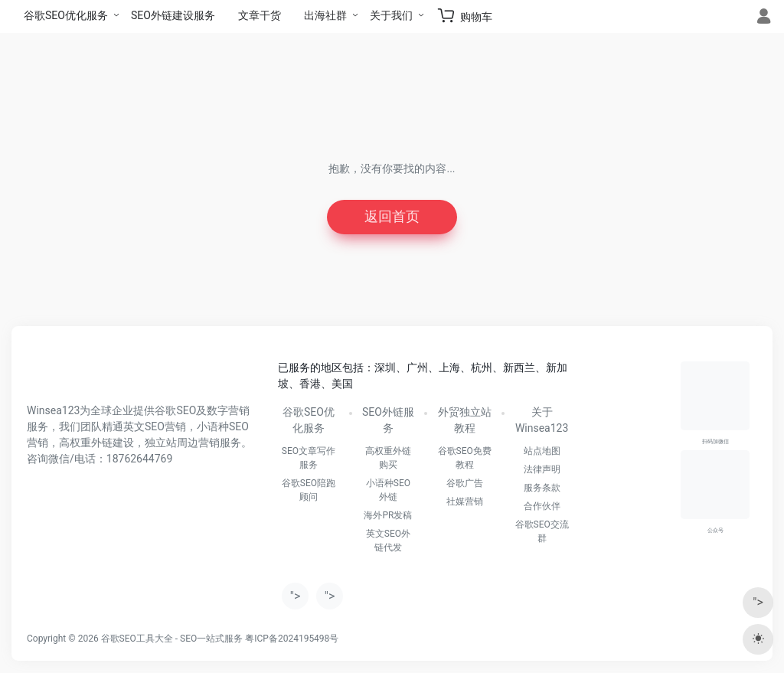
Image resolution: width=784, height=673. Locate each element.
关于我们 (391, 15)
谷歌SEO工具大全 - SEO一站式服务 (172, 639)
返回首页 (392, 217)
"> (296, 596)
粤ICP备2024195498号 (292, 639)
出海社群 (325, 15)
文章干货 (260, 15)
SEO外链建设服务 (173, 15)
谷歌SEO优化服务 (66, 15)
